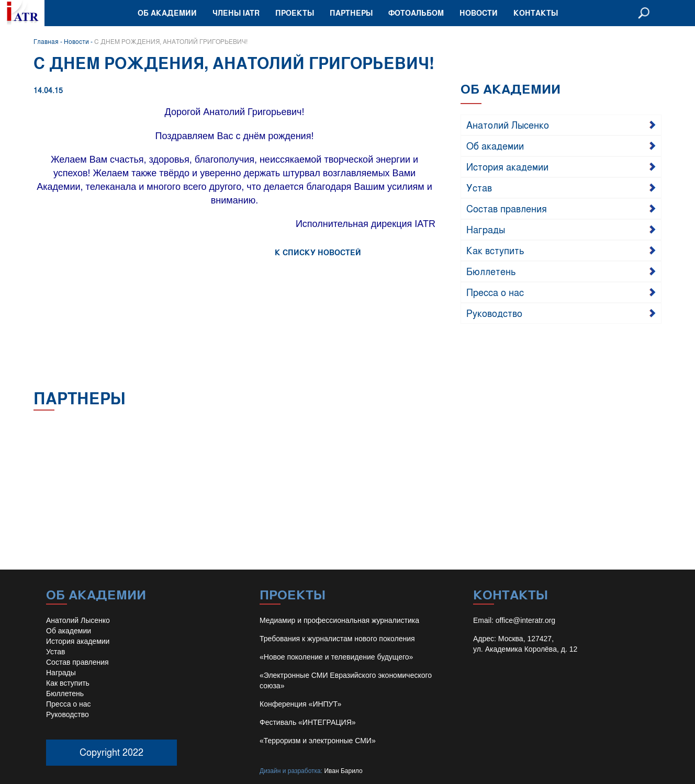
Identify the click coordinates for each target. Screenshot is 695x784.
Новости (479, 13)
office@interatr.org (525, 620)
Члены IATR (236, 13)
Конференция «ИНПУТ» (300, 704)
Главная (46, 41)
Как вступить (495, 250)
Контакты (536, 13)
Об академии (167, 13)
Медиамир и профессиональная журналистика (339, 620)
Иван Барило (343, 771)
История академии (507, 166)
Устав (479, 187)
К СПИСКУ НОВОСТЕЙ (318, 252)
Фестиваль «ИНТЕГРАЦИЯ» (308, 722)
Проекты (295, 13)
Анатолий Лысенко (508, 124)
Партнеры (351, 13)
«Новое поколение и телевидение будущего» (336, 657)
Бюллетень (491, 271)
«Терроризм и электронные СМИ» (318, 741)
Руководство (494, 313)
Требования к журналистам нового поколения (337, 639)
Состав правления (507, 208)
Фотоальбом (416, 13)
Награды (486, 229)
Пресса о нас (495, 292)
